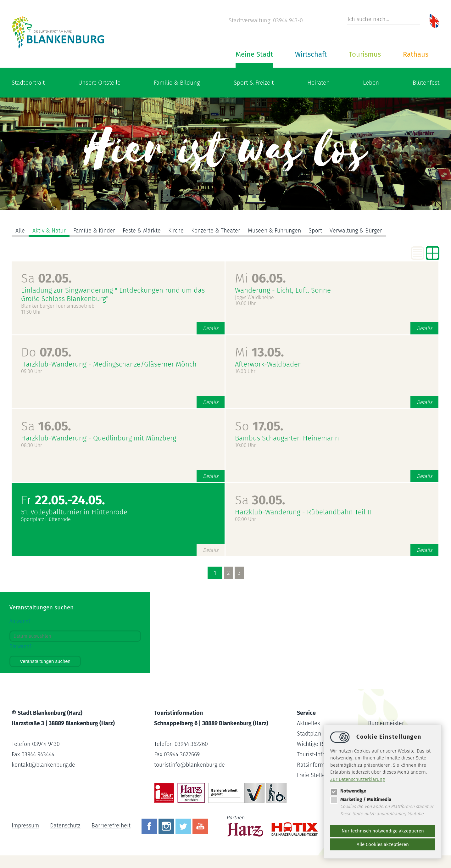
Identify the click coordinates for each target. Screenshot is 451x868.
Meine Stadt (254, 54)
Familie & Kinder (95, 231)
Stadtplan (309, 734)
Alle (20, 231)
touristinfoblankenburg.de (190, 765)
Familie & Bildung (177, 83)
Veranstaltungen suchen (45, 661)
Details (211, 328)
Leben (371, 83)
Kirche (177, 231)
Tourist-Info (311, 754)
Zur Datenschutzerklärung (358, 779)
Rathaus (416, 54)
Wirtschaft (311, 54)
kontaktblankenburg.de (44, 765)
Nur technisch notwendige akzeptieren (383, 831)
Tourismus (365, 54)
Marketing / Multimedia (361, 799)
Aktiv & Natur (49, 231)
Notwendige (348, 791)
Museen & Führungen (277, 231)
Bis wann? (20, 646)
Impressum (25, 826)
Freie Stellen (313, 775)
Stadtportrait (28, 83)
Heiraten (318, 83)
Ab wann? (20, 621)
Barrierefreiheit (112, 826)
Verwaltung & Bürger (359, 231)
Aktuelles (308, 723)
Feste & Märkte (142, 231)
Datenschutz (66, 826)
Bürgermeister (386, 723)
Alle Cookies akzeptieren (383, 844)
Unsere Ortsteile (99, 83)
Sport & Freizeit (254, 83)
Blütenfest (426, 83)
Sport (318, 231)
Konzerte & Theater (217, 231)
